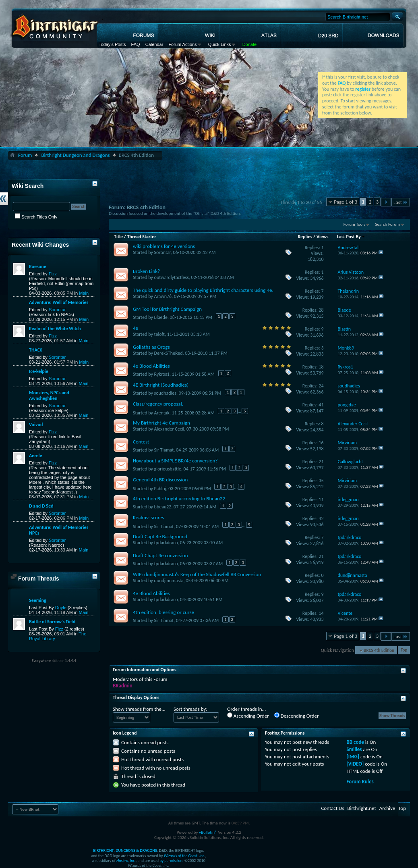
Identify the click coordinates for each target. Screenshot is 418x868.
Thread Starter (142, 237)
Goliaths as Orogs (151, 347)
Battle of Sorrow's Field (52, 622)
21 (321, 462)
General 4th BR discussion (160, 480)
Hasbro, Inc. (126, 861)
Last (401, 202)
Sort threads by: (190, 709)
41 (321, 405)
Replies (305, 237)
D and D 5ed (41, 506)
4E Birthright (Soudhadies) (161, 385)
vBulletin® (208, 832)
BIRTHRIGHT (103, 850)
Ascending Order (248, 716)
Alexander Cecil (169, 429)
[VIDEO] (355, 764)
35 (321, 481)
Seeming (38, 600)
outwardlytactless (172, 277)
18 (321, 367)
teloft (159, 334)
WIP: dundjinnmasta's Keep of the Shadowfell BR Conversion (197, 574)
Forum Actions (182, 44)
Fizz (53, 274)
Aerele (35, 456)
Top (404, 650)
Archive (387, 808)
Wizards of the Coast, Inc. (185, 856)
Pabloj (160, 488)
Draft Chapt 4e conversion (160, 555)
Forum (25, 155)
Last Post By (351, 237)
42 (321, 518)
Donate (249, 44)
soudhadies (165, 393)
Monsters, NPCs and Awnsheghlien (49, 395)
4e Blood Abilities (151, 366)
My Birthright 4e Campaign (161, 423)
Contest (141, 442)
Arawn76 (163, 296)
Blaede (161, 317)
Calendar (154, 44)
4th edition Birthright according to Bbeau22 (179, 499)
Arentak (162, 412)
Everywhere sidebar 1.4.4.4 (54, 661)
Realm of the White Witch (55, 329)
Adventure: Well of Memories (59, 302)
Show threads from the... (139, 709)
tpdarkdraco (166, 543)
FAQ (136, 44)
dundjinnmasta (169, 581)
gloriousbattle (168, 469)
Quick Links (220, 44)
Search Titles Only (36, 217)
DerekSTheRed (169, 353)
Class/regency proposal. (158, 404)
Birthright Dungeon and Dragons (75, 155)
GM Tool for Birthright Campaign (167, 309)
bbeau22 (163, 507)
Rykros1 (162, 374)
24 (321, 386)
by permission (171, 861)
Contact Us (332, 808)
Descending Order (297, 716)
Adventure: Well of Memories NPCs (59, 530)
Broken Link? (146, 271)
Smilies (354, 749)
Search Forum (388, 224)
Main (84, 293)
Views (323, 237)
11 (321, 500)
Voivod (36, 425)
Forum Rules (360, 782)
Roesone (38, 266)
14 (321, 613)
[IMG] (353, 757)
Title (118, 237)
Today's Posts (112, 44)
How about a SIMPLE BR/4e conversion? (175, 461)
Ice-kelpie (39, 371)
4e (136, 328)
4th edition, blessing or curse (163, 612)
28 (321, 310)
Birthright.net (361, 808)
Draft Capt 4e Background (160, 536)
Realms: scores (149, 517)
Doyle (61, 608)
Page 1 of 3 (346, 202)
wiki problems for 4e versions (164, 246)
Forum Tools (354, 224)
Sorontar (162, 252)
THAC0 (36, 350)
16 (321, 443)
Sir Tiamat (164, 450)
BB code (355, 742)
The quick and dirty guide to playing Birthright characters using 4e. (203, 290)
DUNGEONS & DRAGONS (136, 850)
